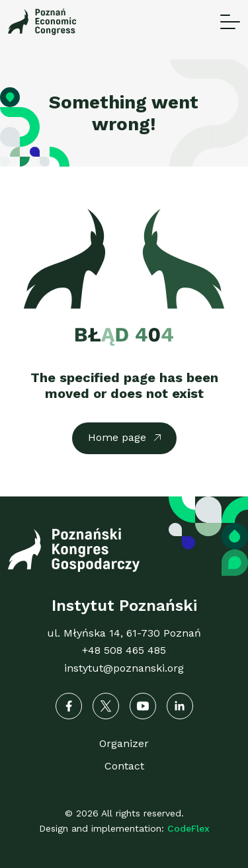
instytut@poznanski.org (124, 668)
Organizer (124, 743)
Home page (117, 437)
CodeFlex (188, 828)
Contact (124, 766)
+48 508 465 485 (124, 650)
